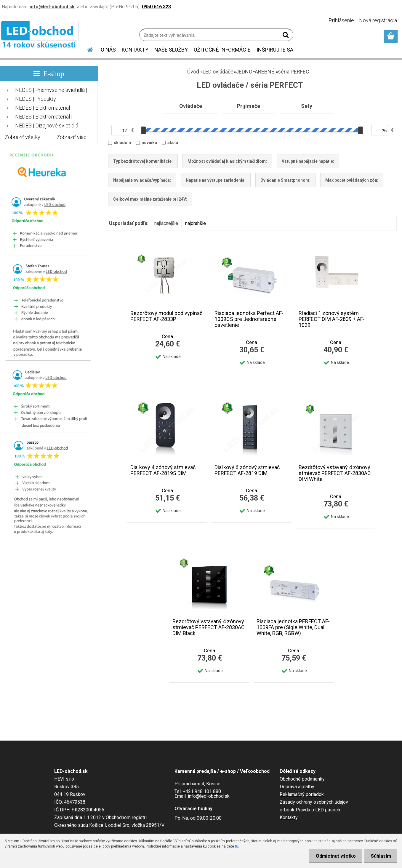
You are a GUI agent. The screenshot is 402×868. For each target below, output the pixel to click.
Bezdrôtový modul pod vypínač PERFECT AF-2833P (166, 316)
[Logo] (41, 36)
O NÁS (108, 50)
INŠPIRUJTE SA (275, 50)
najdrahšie (196, 223)
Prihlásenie (341, 20)
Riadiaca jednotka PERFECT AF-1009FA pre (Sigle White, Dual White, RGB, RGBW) (293, 627)
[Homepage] (87, 49)
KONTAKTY (135, 50)
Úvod (193, 72)
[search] (286, 36)
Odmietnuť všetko (333, 856)
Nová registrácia (378, 20)
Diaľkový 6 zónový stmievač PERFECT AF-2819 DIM (247, 470)
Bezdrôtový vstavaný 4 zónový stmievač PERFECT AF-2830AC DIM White (335, 473)
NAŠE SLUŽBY (171, 50)
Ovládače (191, 106)
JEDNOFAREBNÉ (256, 72)
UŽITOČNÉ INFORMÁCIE (222, 50)
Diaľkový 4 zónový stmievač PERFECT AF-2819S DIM (163, 470)
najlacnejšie (166, 223)
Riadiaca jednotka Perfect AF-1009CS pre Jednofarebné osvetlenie (249, 319)
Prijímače (249, 106)
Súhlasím (380, 856)
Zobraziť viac (72, 137)
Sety (307, 106)
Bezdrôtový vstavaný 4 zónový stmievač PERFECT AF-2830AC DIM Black (209, 627)
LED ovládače (218, 72)
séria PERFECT (295, 72)
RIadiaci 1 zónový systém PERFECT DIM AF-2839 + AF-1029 (332, 319)
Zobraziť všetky (23, 137)
